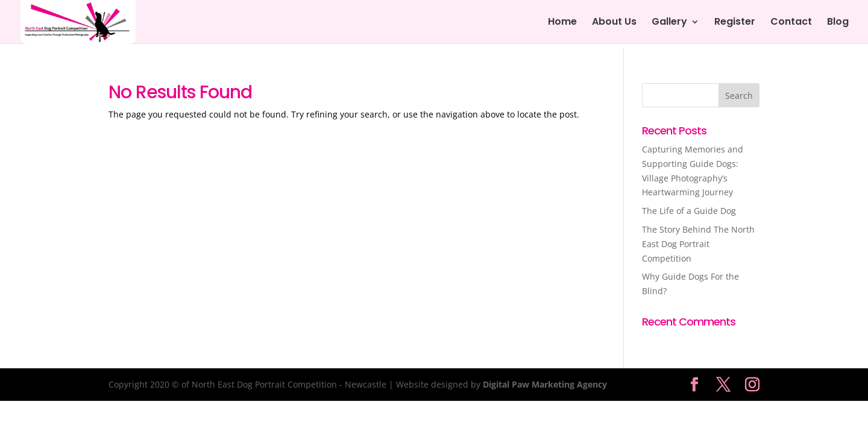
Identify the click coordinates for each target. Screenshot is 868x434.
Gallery (669, 23)
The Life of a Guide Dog (689, 211)
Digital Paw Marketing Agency (545, 384)
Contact (791, 23)
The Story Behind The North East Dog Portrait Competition (698, 244)
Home (562, 23)
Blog (838, 23)
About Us (614, 23)
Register (735, 23)
